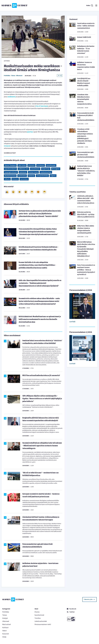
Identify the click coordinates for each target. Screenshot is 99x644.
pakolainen (23, 172)
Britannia (15, 179)
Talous (13, 76)
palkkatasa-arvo (23, 169)
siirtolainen (41, 165)
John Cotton (22, 165)
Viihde (4, 637)
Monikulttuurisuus (10, 176)
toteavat (7, 146)
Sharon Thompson (10, 165)
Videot (4, 631)
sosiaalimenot (35, 169)
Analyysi (5, 618)
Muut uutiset (7, 624)
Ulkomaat (19, 76)
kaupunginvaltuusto (11, 172)
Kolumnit (6, 634)
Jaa (60, 75)
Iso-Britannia (22, 176)
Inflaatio (7, 179)
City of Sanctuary (42, 106)
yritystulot (31, 165)
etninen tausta (33, 172)
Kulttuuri (5, 628)
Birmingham (56, 169)
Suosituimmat (39, 615)
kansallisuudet (51, 165)
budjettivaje (46, 169)
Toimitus (38, 618)
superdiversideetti (10, 169)
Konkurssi (31, 176)
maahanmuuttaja (46, 172)
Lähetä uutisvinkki (41, 621)
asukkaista (12, 97)
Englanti (53, 176)
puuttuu (30, 132)
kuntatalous (24, 179)
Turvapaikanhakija (42, 176)
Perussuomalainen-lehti (43, 624)
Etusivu (37, 612)
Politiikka (7, 76)
